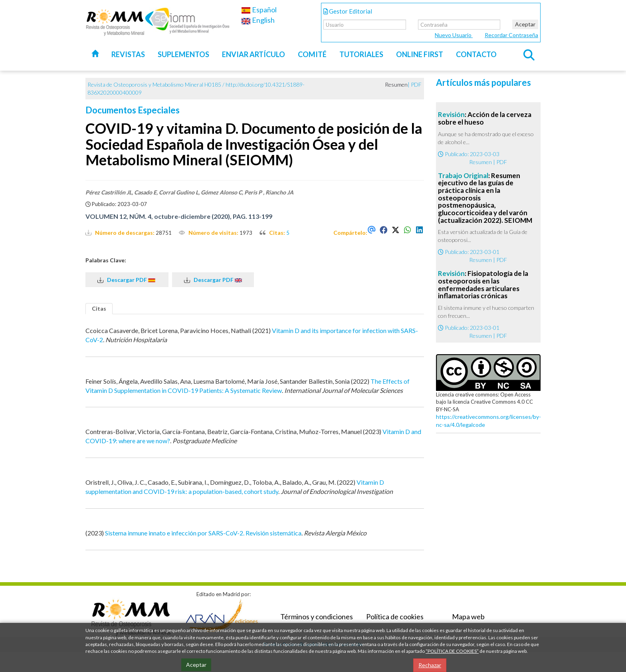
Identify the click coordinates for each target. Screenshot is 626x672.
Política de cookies (395, 616)
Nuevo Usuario (454, 35)
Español (259, 10)
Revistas (128, 54)
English (258, 20)
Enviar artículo (254, 54)
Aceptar (525, 24)
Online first (420, 54)
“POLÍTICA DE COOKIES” (452, 651)
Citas (99, 308)
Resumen (480, 162)
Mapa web (468, 616)
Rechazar (430, 665)
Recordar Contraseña (511, 35)
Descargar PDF (127, 280)
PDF (416, 84)
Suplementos (183, 54)
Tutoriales (361, 54)
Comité (312, 54)
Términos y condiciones (317, 616)
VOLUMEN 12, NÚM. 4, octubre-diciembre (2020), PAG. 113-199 (179, 216)
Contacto (476, 54)
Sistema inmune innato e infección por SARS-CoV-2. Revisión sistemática (203, 533)
